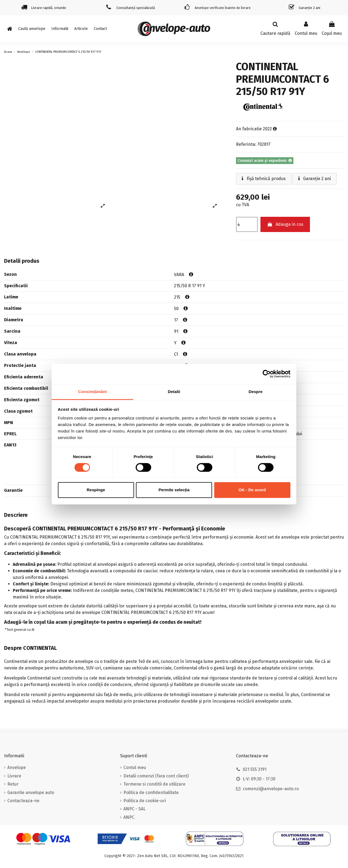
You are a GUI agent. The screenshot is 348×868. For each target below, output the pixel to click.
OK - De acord (252, 490)
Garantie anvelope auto (31, 793)
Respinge (96, 490)
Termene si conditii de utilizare (154, 784)
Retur (13, 784)
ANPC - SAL (134, 809)
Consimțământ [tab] (92, 392)
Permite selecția (174, 490)
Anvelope (17, 767)
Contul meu (135, 767)
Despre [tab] (255, 392)
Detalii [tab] (174, 392)
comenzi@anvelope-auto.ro (271, 789)
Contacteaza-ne (23, 801)
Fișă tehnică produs (264, 179)
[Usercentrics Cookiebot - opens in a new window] (267, 374)
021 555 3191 (255, 769)
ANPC (129, 817)
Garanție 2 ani (315, 179)
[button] (60, 29)
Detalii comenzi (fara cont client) (156, 776)
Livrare (14, 776)
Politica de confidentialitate (151, 793)
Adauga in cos (285, 224)
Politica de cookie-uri (145, 801)
